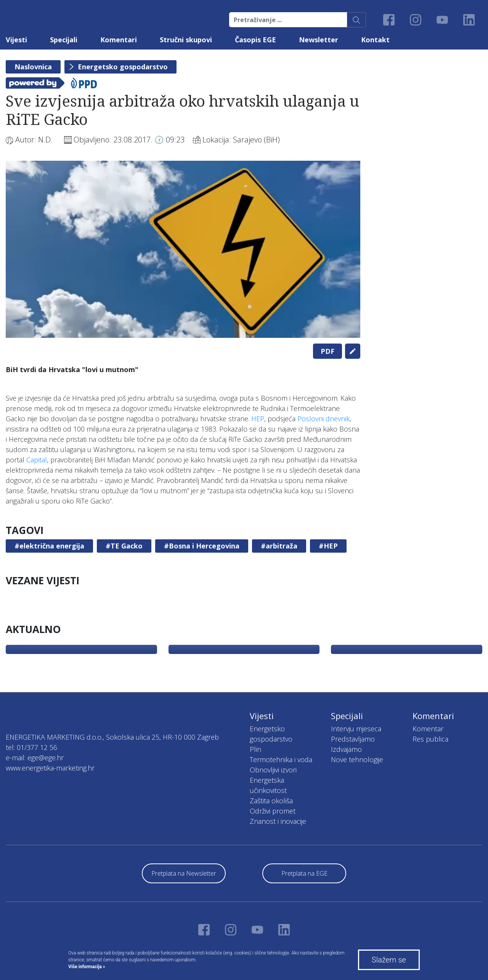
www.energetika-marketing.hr (50, 768)
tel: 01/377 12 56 (31, 747)
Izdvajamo (346, 749)
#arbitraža (279, 546)
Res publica (430, 739)
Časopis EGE (255, 40)
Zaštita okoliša (271, 801)
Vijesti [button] (16, 40)
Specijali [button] (64, 40)
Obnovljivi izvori (273, 770)
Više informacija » (87, 967)
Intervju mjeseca (356, 729)
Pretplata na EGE (304, 873)
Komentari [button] (119, 40)
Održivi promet (273, 811)
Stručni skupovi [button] (186, 40)
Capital (37, 460)
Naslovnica (33, 67)
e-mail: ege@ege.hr (35, 758)
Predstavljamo (353, 739)
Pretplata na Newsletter (184, 873)
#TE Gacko (124, 546)
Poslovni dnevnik (323, 419)
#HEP (328, 546)
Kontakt (375, 40)
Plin (255, 749)
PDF (327, 351)
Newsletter (319, 40)
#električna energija (49, 546)
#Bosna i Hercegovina (202, 546)
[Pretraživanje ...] (288, 20)
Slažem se (389, 960)
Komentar (428, 729)
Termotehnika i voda (281, 759)
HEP (258, 419)
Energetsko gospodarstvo (123, 67)
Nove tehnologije (357, 759)
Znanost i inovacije (278, 821)
